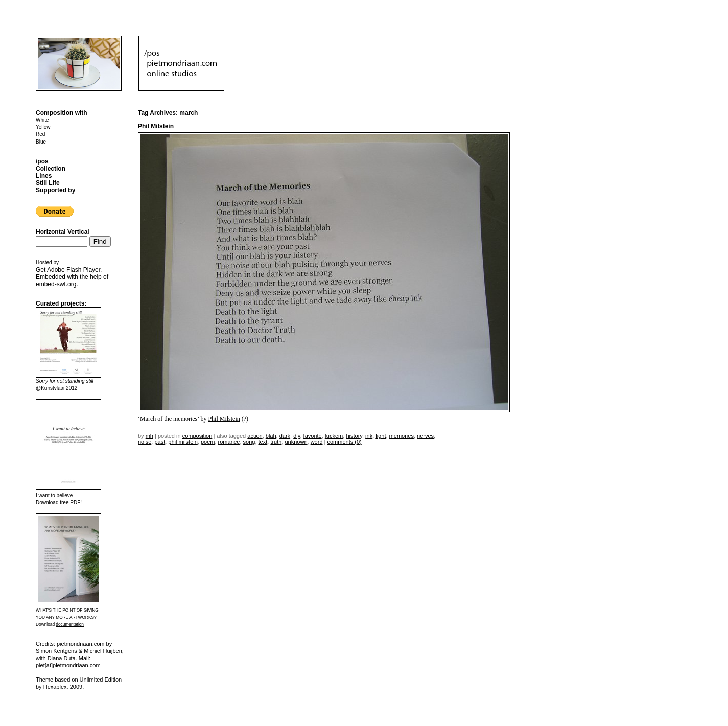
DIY (297, 436)
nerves (425, 436)
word (317, 442)
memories (402, 436)
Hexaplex (55, 687)
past (160, 442)
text (263, 442)
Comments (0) (345, 442)
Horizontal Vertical (63, 232)
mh (149, 436)
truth (276, 442)
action (255, 436)
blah (271, 436)
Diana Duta (62, 658)
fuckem (334, 436)
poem (208, 442)
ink (369, 436)
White (42, 120)
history (354, 436)
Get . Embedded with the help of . (72, 277)
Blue (41, 142)
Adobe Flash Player (74, 270)
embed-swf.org (56, 284)
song (249, 442)
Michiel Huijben (103, 651)
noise (145, 442)
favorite (313, 436)
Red (40, 134)
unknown (296, 442)
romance (229, 442)
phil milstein (183, 442)
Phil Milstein (156, 126)
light (381, 436)
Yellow (43, 127)
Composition (197, 436)
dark (285, 436)
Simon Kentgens (56, 651)
